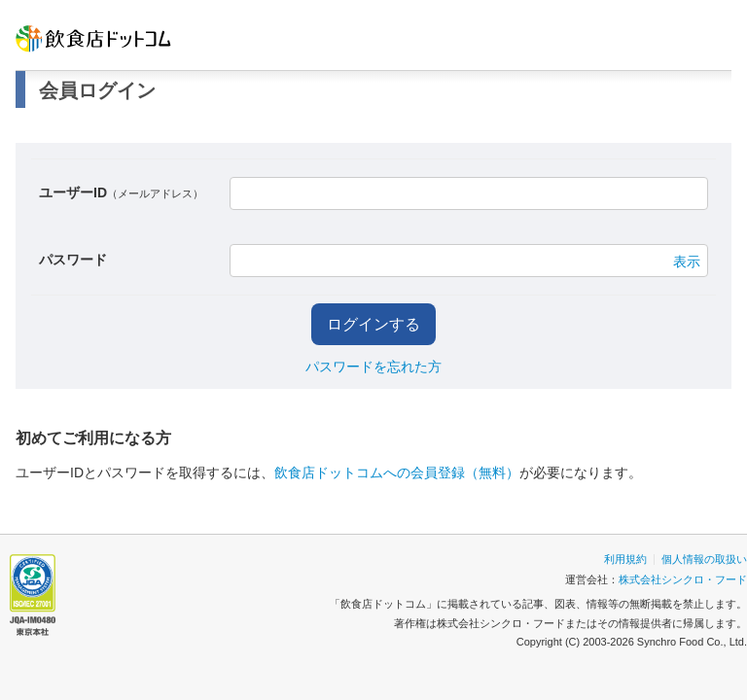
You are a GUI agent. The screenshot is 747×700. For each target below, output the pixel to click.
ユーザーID (121, 192)
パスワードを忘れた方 (373, 367)
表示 (687, 262)
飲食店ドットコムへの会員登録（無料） (397, 472)
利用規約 (625, 559)
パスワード (73, 260)
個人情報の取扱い (704, 559)
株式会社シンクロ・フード (683, 579)
